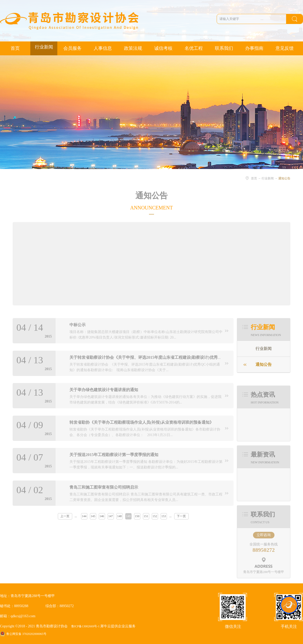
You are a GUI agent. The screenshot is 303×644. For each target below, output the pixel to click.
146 (102, 516)
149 (128, 516)
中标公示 (78, 325)
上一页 (65, 516)
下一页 (181, 516)
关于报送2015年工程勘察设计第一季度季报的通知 (114, 455)
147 (111, 516)
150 (137, 516)
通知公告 (284, 178)
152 (155, 516)
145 (93, 516)
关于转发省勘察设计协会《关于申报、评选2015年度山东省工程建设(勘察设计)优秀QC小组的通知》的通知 (165, 357)
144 (84, 516)
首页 (15, 48)
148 (119, 516)
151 (146, 516)
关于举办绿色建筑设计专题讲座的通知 (104, 390)
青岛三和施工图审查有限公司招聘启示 (104, 487)
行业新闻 (268, 178)
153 (164, 516)
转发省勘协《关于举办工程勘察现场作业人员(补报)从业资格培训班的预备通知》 (142, 422)
